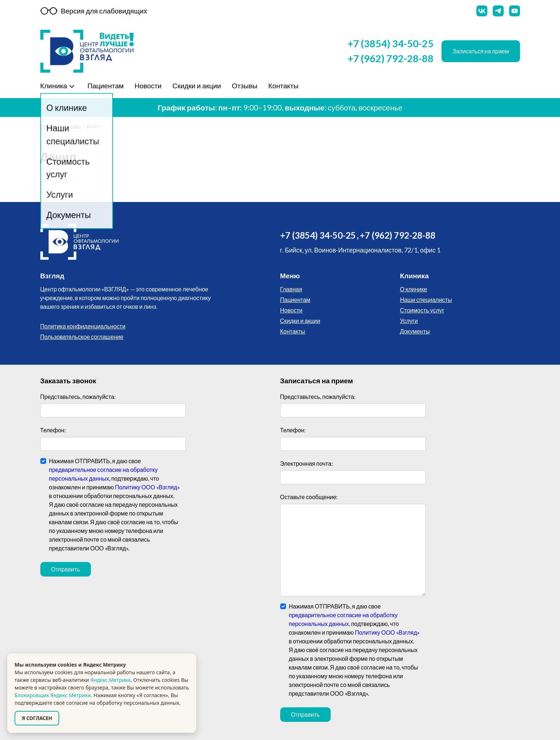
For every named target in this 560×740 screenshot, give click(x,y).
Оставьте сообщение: (309, 497)
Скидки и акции (196, 86)
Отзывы (243, 86)
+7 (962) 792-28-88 (391, 58)
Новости (147, 86)
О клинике (414, 289)
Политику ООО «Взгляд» (148, 487)
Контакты (282, 86)
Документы (415, 331)
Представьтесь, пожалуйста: (78, 397)
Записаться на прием (481, 51)
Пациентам (104, 86)
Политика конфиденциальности (83, 326)
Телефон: (53, 430)
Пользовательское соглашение (82, 337)
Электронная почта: (307, 463)
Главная (49, 126)
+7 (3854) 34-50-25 (391, 43)
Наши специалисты (426, 300)
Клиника (54, 86)
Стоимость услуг (422, 310)
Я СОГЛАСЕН (37, 718)
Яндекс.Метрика (110, 680)
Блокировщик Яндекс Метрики (53, 695)
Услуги (409, 321)
